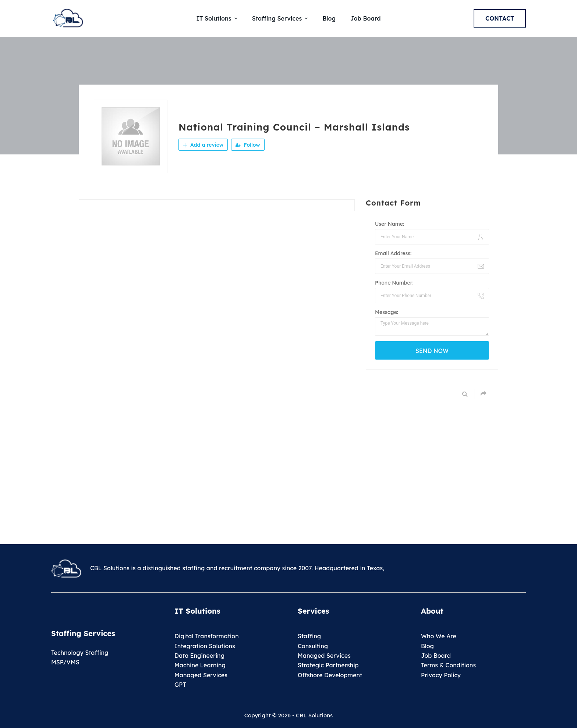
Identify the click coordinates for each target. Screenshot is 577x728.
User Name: (390, 224)
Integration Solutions (205, 646)
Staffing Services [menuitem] (281, 18)
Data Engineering (199, 656)
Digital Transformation (207, 636)
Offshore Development (330, 675)
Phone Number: (394, 283)
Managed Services (201, 675)
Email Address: (393, 253)
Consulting (313, 646)
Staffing (309, 636)
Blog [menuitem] (329, 18)
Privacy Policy (441, 675)
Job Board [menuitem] (365, 18)
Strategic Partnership (328, 665)
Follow (248, 145)
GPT (180, 685)
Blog (427, 646)
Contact (500, 18)
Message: (387, 312)
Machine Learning (200, 665)
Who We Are (439, 636)
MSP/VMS (65, 662)
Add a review (203, 145)
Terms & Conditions (448, 665)
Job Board (436, 656)
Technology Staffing (80, 653)
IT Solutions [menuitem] (218, 18)
